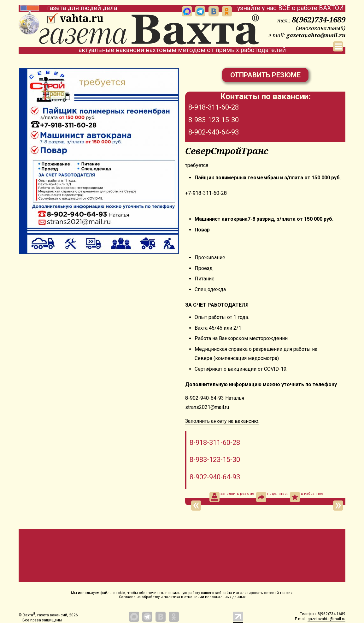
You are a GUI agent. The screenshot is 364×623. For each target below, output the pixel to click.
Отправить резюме (265, 75)
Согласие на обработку (139, 597)
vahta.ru (82, 18)
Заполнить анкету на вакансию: (222, 421)
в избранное (307, 497)
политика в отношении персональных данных (205, 597)
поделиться (272, 497)
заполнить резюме (232, 497)
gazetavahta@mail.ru (316, 35)
